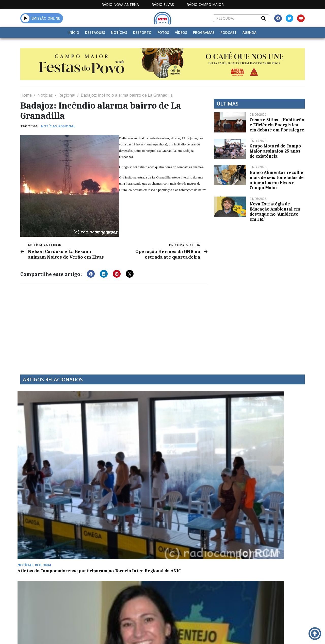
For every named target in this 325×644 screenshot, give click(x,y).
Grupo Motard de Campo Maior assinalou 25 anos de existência (275, 151)
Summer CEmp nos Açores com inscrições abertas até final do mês (125, 448)
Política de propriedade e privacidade (261, 634)
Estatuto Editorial (135, 634)
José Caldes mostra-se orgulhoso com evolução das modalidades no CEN (123, 521)
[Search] (264, 18)
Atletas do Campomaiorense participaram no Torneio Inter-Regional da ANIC (53, 448)
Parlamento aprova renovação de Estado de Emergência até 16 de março (53, 521)
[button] (26, 18)
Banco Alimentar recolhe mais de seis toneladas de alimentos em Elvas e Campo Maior (277, 180)
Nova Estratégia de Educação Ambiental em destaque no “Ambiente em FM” (275, 212)
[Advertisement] (114, 325)
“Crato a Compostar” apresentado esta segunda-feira (195, 448)
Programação (184, 634)
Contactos (217, 634)
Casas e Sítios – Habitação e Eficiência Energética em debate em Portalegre (277, 125)
